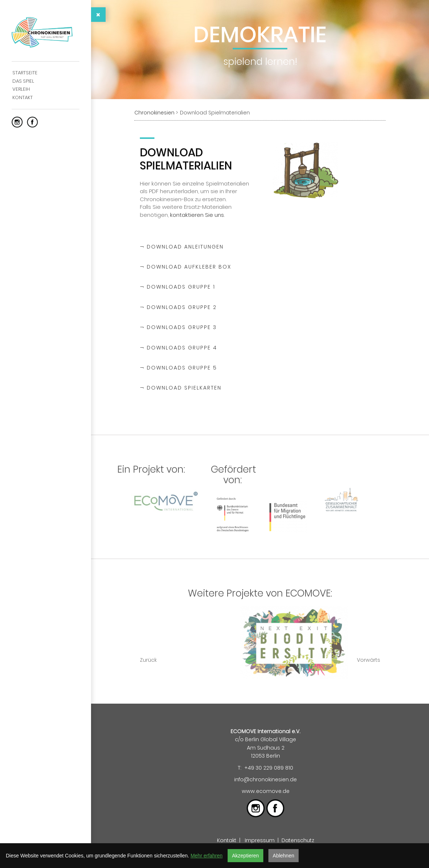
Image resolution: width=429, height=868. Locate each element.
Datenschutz (298, 840)
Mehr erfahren (206, 856)
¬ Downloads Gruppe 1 (178, 287)
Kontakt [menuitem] (23, 97)
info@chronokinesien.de (265, 779)
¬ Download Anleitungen (182, 247)
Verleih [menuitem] (21, 89)
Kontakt (227, 840)
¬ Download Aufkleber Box (186, 267)
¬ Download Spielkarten (181, 388)
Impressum (260, 840)
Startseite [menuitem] (25, 73)
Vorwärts (369, 660)
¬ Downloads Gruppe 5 (178, 368)
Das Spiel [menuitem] (23, 81)
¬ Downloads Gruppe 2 (178, 307)
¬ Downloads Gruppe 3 (178, 327)
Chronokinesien (154, 113)
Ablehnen (284, 856)
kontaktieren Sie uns (197, 214)
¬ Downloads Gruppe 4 (178, 348)
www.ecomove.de (266, 791)
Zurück (148, 660)
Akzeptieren (245, 856)
